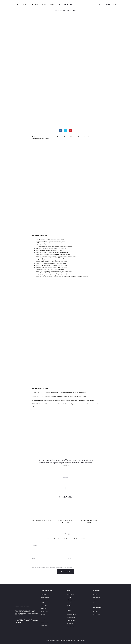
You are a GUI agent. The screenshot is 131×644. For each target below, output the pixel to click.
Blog (44, 4)
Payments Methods (71, 617)
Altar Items (43, 594)
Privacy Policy (70, 623)
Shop (24, 4)
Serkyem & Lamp (45, 623)
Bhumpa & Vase (44, 611)
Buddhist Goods (71, 10)
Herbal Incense (44, 603)
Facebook (27, 620)
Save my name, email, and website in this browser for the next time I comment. (52, 567)
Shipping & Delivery (71, 615)
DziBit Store (96, 612)
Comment (35, 545)
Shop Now (69, 606)
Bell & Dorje (44, 614)
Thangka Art (43, 609)
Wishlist (95, 600)
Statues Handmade (45, 597)
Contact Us (69, 603)
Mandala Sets (44, 617)
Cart (94, 603)
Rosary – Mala (44, 606)
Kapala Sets (43, 620)
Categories (34, 4)
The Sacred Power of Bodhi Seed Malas (42, 520)
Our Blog (69, 597)
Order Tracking (96, 597)
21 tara (65, 477)
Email (69, 559)
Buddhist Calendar (71, 600)
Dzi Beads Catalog (97, 615)
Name (34, 559)
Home (17, 4)
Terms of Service (71, 626)
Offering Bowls (44, 626)
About (52, 4)
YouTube (20, 620)
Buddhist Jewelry (45, 600)
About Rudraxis (70, 594)
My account (96, 594)
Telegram (34, 620)
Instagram (18, 622)
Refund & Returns (71, 620)
